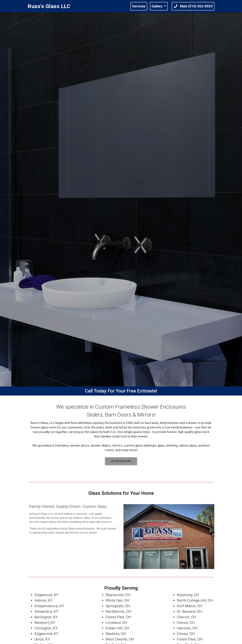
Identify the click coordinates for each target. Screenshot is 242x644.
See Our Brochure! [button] (121, 461)
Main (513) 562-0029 (193, 7)
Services (139, 7)
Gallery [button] (157, 7)
